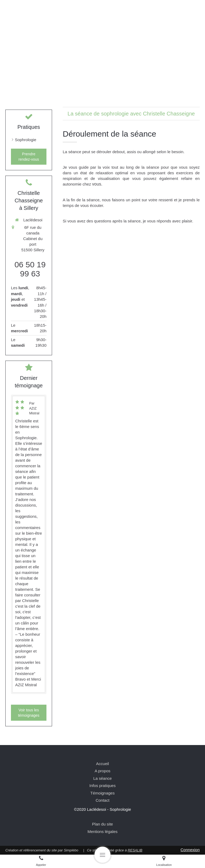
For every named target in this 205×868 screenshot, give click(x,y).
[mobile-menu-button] (102, 855)
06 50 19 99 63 (30, 269)
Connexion (190, 850)
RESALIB (135, 850)
